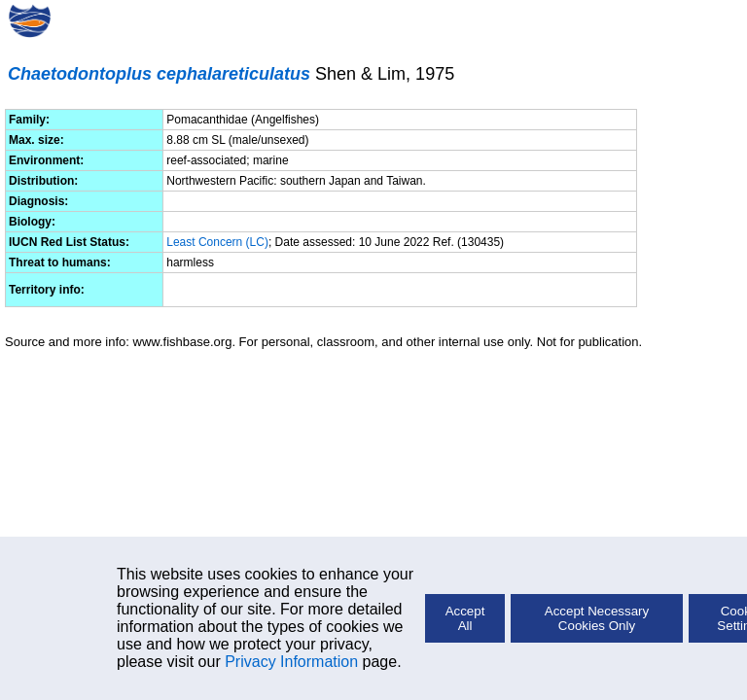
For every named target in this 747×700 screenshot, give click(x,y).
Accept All (465, 618)
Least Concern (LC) (217, 242)
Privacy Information (291, 662)
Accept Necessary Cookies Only (597, 618)
